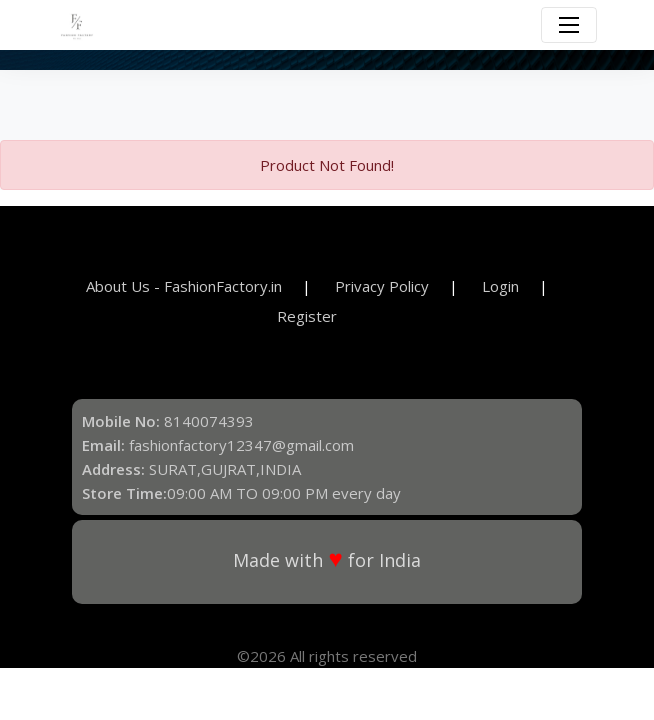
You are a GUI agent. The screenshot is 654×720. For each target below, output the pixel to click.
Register (307, 316)
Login (500, 286)
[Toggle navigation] (569, 25)
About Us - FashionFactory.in (184, 286)
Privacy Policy (382, 286)
